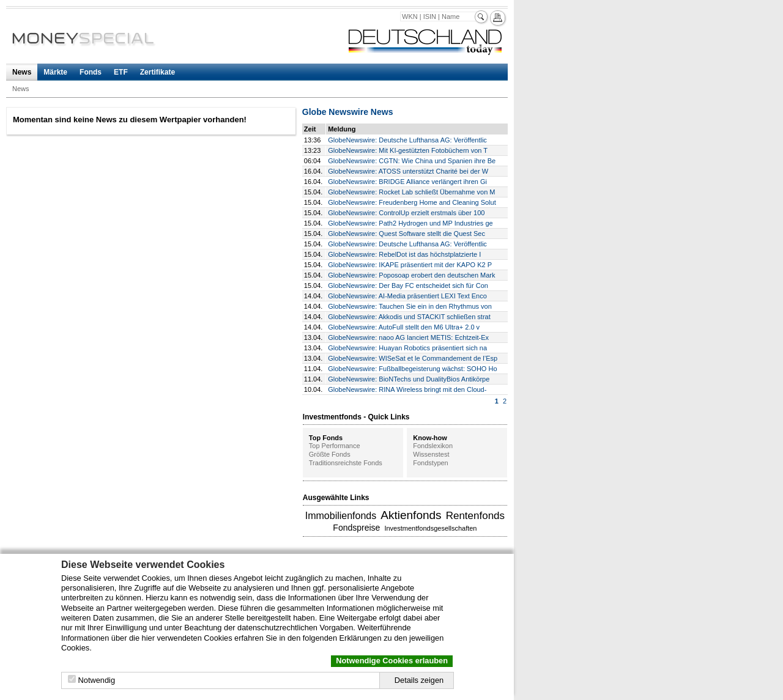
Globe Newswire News (348, 112)
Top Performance (335, 446)
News (22, 72)
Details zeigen (419, 680)
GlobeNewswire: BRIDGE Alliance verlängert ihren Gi (407, 182)
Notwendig (97, 680)
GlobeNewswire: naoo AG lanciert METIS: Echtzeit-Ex (408, 337)
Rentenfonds (475, 516)
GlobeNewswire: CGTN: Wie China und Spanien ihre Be (412, 161)
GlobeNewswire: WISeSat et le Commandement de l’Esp (413, 358)
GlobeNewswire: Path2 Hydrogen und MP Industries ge (410, 223)
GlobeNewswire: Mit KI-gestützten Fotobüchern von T (408, 150)
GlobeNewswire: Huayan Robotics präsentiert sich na (407, 348)
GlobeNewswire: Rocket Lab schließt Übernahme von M (411, 192)
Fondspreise (356, 528)
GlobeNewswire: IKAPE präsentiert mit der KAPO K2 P (410, 265)
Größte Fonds (330, 454)
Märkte (55, 72)
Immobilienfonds (341, 516)
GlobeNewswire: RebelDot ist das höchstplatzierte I (404, 254)
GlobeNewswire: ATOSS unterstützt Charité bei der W (408, 171)
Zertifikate (158, 72)
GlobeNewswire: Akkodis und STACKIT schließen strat (409, 317)
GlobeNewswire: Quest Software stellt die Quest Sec (406, 234)
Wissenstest (431, 454)
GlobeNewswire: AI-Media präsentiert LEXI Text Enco (407, 296)
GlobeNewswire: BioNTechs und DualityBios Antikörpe (409, 379)
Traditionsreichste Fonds (346, 463)
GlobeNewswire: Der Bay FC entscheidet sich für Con (408, 286)
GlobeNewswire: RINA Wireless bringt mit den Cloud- (407, 389)
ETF (121, 72)
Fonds (91, 72)
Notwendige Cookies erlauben (392, 661)
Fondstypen (430, 463)
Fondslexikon (433, 446)
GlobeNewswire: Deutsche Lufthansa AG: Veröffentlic (407, 140)
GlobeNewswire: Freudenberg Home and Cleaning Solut (412, 202)
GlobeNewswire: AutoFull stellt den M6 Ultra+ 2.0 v (404, 327)
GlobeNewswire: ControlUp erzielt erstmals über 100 (406, 213)
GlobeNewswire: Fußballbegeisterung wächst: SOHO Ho (412, 369)
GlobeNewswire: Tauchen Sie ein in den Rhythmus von (410, 306)
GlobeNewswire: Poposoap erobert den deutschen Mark (411, 275)
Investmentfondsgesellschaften (430, 528)
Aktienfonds (411, 515)
